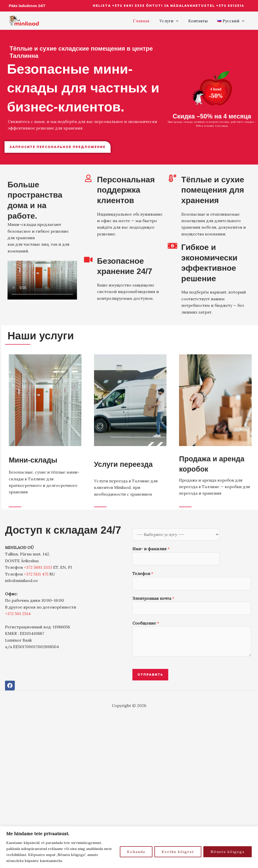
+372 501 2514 (18, 614)
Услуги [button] (174, 21)
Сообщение (146, 623)
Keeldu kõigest (178, 852)
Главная (148, 21)
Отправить (150, 675)
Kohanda (136, 852)
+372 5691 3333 (38, 567)
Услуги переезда (127, 464)
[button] (168, 6)
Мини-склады (36, 460)
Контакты (201, 21)
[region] (129, 847)
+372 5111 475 (36, 574)
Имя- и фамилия (151, 549)
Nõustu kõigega (228, 852)
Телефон (143, 573)
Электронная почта (153, 598)
